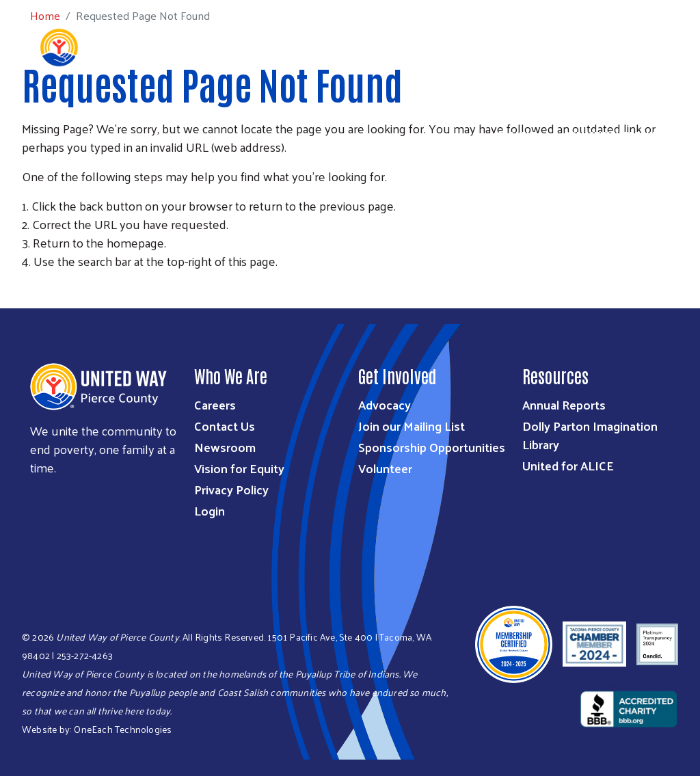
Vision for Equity (239, 468)
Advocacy (385, 404)
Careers (215, 404)
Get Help (517, 136)
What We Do (360, 117)
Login (210, 510)
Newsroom (225, 447)
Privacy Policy (231, 489)
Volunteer (385, 468)
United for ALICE (568, 465)
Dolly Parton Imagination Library (590, 435)
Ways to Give (444, 117)
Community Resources (619, 136)
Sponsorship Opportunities (432, 447)
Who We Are (279, 117)
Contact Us (225, 426)
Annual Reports (564, 404)
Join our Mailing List (412, 426)
